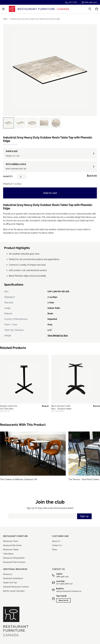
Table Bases (8, 554)
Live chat (71, 2)
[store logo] (39, 9)
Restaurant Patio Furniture (14, 562)
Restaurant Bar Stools (12, 545)
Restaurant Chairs (11, 541)
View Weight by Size (58, 336)
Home (5, 19)
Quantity (8, 176)
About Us (56, 541)
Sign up (84, 516)
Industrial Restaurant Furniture (16, 587)
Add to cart (50, 193)
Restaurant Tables (11, 550)
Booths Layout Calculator (14, 591)
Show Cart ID (63, 600)
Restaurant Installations (13, 578)
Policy (55, 550)
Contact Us (57, 545)
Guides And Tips (10, 583)
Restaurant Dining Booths (14, 558)
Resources (8, 574)
